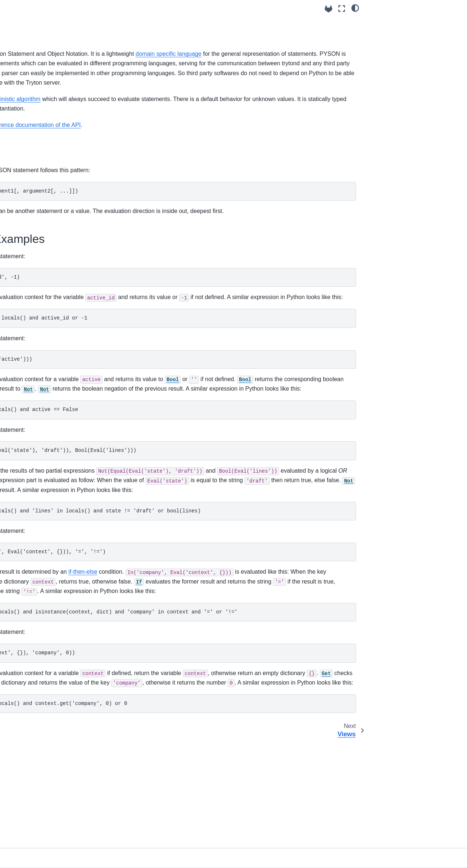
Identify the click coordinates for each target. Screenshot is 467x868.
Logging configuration (40, 98)
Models (24, 144)
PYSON (24, 191)
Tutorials (20, 399)
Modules (25, 133)
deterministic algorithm (167, 118)
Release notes (26, 411)
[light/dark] (355, 8)
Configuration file (35, 75)
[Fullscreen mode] (342, 9)
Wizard (24, 237)
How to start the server (42, 110)
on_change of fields (38, 168)
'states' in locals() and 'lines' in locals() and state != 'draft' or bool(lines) (234, 578)
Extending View (33, 214)
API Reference (27, 376)
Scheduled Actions (37, 295)
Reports (24, 249)
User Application (34, 353)
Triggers (25, 318)
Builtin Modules (27, 388)
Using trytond (27, 52)
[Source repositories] (329, 9)
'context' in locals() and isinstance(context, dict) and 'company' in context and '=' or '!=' (234, 698)
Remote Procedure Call (43, 341)
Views (22, 202)
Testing (24, 365)
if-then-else (238, 639)
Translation (28, 260)
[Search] (47, 34)
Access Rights (32, 121)
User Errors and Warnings (46, 272)
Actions (24, 225)
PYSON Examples (395, 32)
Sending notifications (40, 283)
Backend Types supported (46, 330)
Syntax (383, 22)
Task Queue (29, 307)
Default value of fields (40, 156)
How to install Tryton (39, 63)
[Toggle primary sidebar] (106, 9)
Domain (24, 179)
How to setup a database (44, 86)
